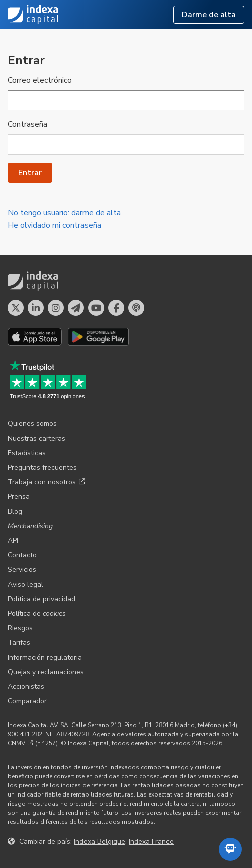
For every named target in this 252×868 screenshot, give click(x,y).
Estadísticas (27, 453)
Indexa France (151, 842)
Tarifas (19, 643)
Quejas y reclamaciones (46, 672)
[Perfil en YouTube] (96, 308)
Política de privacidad (41, 599)
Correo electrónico (40, 80)
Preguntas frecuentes (42, 467)
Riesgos (20, 628)
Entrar (30, 173)
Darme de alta (209, 15)
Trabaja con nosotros (46, 482)
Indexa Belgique (100, 842)
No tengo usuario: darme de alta (64, 213)
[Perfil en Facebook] (116, 308)
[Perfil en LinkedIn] (36, 308)
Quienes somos (32, 424)
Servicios (22, 570)
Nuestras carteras (36, 438)
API (13, 540)
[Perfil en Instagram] (56, 308)
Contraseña (27, 124)
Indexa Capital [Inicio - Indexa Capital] (33, 15)
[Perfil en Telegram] (76, 308)
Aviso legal (25, 584)
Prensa (19, 497)
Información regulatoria (45, 657)
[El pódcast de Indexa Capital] (136, 308)
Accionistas (26, 686)
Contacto (22, 555)
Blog (15, 511)
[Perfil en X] (16, 308)
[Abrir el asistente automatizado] (230, 849)
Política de (37, 613)
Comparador (27, 701)
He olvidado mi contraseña (54, 225)
